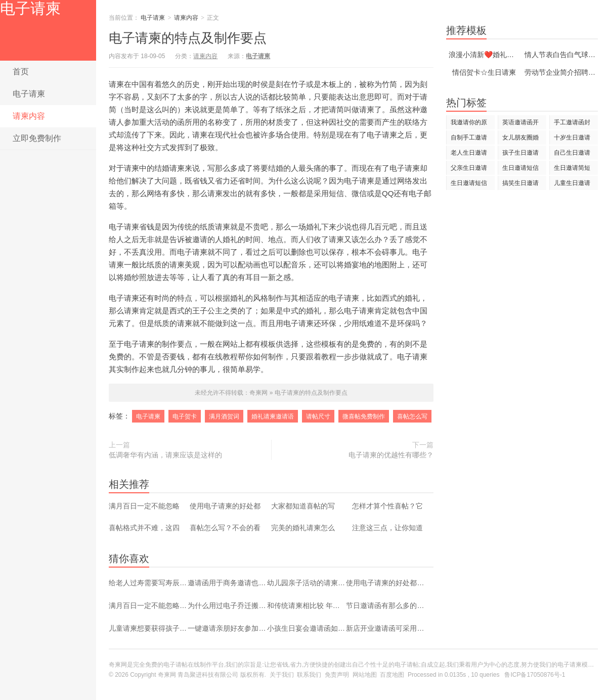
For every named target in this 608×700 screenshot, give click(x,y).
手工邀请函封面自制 (572, 124)
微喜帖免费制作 (364, 416)
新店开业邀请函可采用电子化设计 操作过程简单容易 (385, 628)
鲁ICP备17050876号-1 (535, 675)
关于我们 (282, 675)
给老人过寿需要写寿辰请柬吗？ (148, 583)
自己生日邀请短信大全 (572, 154)
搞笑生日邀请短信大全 (520, 185)
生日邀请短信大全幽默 (469, 185)
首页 (21, 72)
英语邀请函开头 (520, 124)
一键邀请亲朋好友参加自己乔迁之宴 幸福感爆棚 (227, 628)
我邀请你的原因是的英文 (469, 124)
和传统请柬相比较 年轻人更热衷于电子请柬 (307, 605)
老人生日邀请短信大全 (469, 154)
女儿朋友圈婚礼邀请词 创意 (521, 139)
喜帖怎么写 (412, 416)
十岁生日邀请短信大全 (572, 139)
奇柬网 (167, 675)
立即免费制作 (37, 138)
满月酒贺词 (224, 416)
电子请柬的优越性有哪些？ (391, 455)
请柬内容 (29, 116)
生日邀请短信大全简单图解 (520, 170)
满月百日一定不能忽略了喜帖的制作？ (148, 605)
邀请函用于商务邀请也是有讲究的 (227, 583)
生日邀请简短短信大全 (572, 170)
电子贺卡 (185, 416)
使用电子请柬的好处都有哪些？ (385, 583)
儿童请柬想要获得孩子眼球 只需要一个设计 (148, 628)
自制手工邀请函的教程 (469, 139)
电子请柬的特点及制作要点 (311, 393)
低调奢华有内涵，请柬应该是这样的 (165, 455)
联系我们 (309, 675)
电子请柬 (30, 8)
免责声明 (337, 675)
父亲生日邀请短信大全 (469, 170)
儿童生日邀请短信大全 (572, 185)
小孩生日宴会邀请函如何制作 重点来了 (307, 628)
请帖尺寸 (318, 416)
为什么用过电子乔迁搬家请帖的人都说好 (227, 605)
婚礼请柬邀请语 (273, 416)
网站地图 (365, 675)
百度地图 (392, 675)
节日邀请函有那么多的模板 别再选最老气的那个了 (385, 605)
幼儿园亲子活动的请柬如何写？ (307, 583)
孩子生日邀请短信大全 (520, 154)
